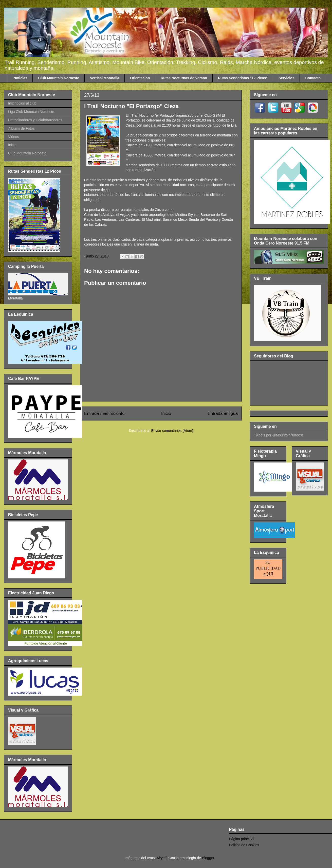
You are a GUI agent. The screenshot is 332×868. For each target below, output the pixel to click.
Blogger (208, 858)
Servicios (286, 78)
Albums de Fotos (21, 128)
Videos (14, 137)
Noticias (20, 78)
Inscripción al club (22, 103)
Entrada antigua (223, 413)
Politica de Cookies (244, 845)
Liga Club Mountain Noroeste (31, 112)
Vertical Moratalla (105, 78)
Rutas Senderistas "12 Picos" (243, 78)
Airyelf (162, 858)
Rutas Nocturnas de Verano (184, 78)
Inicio (166, 413)
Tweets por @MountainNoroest (278, 435)
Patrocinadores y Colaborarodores (35, 120)
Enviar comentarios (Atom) (172, 431)
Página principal (242, 839)
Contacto (313, 78)
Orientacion (140, 78)
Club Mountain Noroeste (59, 78)
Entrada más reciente (104, 413)
